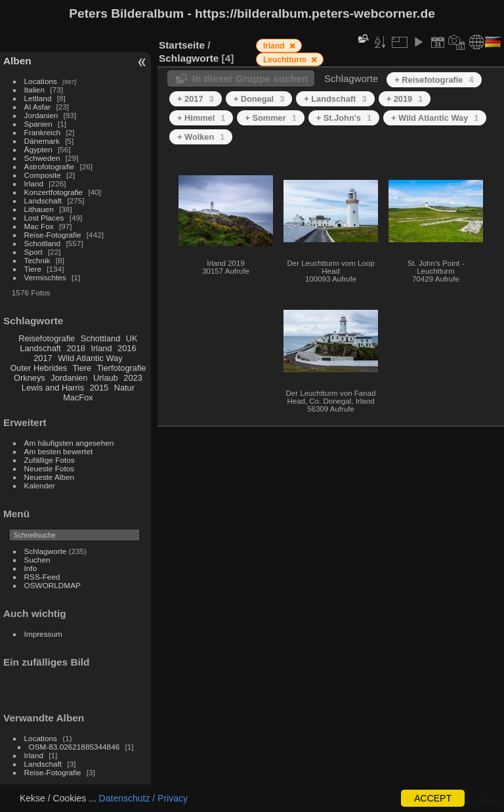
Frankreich (43, 132)
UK (132, 338)
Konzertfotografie (54, 192)
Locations (41, 81)
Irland (34, 183)
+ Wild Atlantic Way (435, 118)
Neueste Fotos (50, 468)
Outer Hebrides (38, 368)
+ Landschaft (335, 99)
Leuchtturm (286, 60)
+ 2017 (196, 99)
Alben (17, 61)
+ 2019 (405, 99)
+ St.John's (344, 118)
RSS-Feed (42, 577)
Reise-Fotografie (53, 235)
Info (31, 568)
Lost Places (44, 218)
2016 (127, 348)
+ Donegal (259, 99)
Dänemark (42, 141)
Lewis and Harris (53, 388)
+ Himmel (201, 118)
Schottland (43, 243)
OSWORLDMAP (52, 585)
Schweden (42, 158)
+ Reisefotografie (434, 80)
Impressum (43, 634)
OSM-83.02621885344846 (74, 747)
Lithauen (39, 209)
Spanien (38, 124)
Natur (124, 388)
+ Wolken (201, 137)
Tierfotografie (122, 368)
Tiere (33, 269)
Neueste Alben (50, 477)
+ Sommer (270, 118)
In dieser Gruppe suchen (250, 78)
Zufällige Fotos (50, 460)
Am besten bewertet (59, 451)
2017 (43, 358)
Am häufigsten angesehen (69, 443)
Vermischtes (45, 277)
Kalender (40, 485)
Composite (43, 175)
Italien (34, 90)
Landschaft (43, 201)
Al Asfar (38, 107)
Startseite (182, 45)
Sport (33, 252)
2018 (75, 348)
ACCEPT (433, 798)
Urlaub (106, 378)
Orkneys (30, 378)
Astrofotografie (50, 166)
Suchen (37, 560)
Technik (37, 260)
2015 (99, 388)
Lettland (38, 98)
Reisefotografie (47, 338)
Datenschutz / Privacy (143, 798)
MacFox (78, 397)
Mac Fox (39, 226)
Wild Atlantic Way (90, 358)
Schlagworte (46, 551)
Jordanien (41, 115)
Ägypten (38, 149)
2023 (133, 378)
